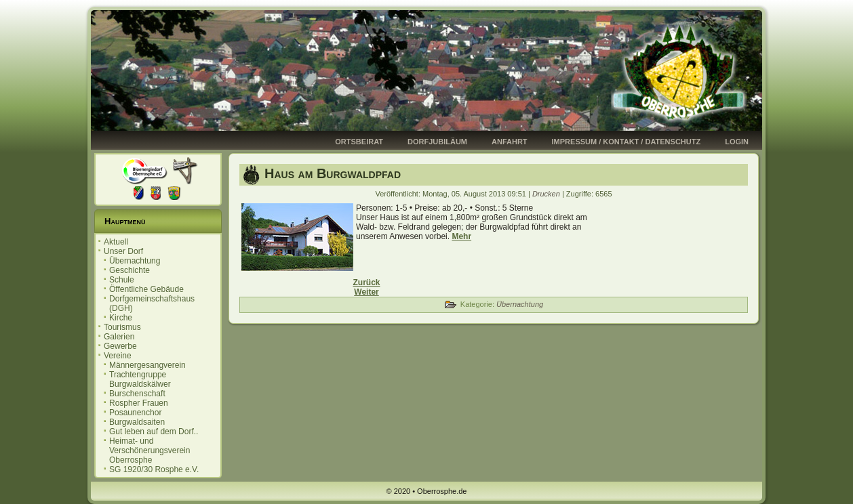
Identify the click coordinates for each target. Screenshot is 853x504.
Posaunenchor (135, 413)
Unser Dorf (123, 251)
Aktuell (116, 242)
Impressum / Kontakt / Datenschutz (627, 142)
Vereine (118, 356)
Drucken (547, 194)
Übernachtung (135, 261)
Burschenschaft (137, 394)
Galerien (119, 337)
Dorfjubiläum (437, 142)
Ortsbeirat (359, 142)
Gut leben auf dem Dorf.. (154, 432)
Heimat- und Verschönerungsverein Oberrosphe (150, 450)
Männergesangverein (147, 365)
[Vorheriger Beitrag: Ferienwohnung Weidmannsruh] (366, 282)
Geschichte (130, 270)
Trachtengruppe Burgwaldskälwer (140, 379)
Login (737, 142)
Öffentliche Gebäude (146, 289)
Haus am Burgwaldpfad (333, 173)
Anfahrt (510, 142)
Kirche (121, 318)
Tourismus (122, 327)
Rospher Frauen (139, 403)
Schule (122, 280)
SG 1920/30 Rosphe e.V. (154, 469)
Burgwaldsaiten (137, 422)
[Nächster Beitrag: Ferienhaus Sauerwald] (366, 292)
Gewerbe (120, 346)
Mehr (461, 236)
